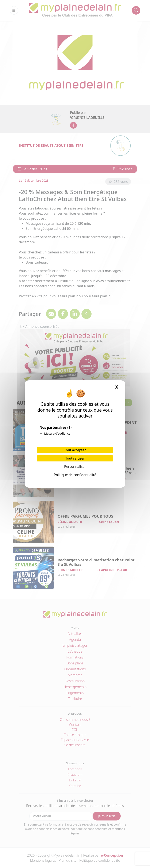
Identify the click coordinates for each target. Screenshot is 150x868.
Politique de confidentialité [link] (75, 475)
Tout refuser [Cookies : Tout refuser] (75, 458)
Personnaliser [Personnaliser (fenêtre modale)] (75, 467)
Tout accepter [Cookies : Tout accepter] (75, 450)
